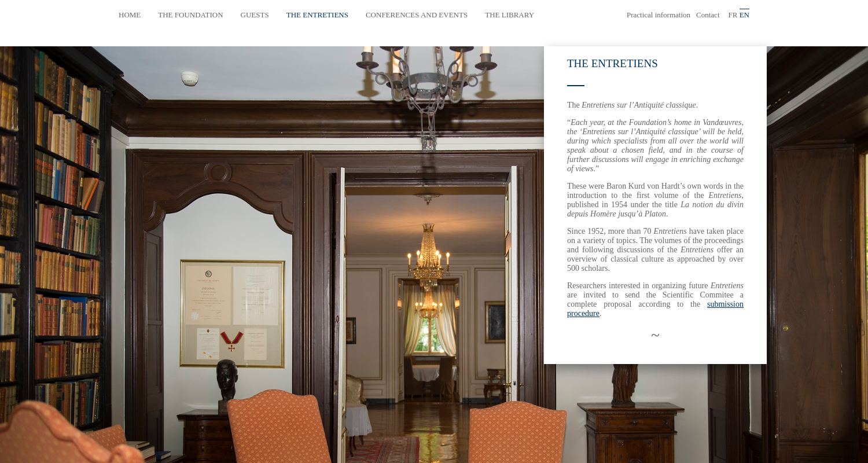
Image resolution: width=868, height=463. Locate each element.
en (744, 15)
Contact (708, 15)
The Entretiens (317, 15)
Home (130, 15)
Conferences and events (417, 15)
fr (733, 15)
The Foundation (190, 15)
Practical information (659, 15)
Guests (255, 15)
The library (510, 15)
